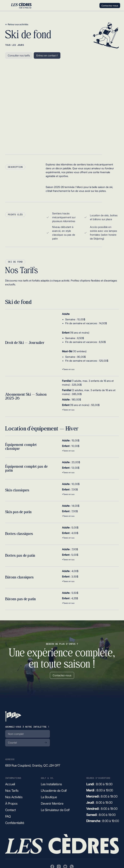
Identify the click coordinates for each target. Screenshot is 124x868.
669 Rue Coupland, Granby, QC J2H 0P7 (33, 765)
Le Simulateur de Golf (55, 810)
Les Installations (51, 784)
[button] (5, 5)
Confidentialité (15, 823)
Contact (10, 810)
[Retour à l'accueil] (21, 5)
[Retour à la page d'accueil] (13, 716)
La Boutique (49, 797)
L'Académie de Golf (54, 791)
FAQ (8, 816)
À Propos (11, 804)
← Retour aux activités (17, 27)
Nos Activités (14, 797)
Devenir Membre (52, 804)
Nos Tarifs (12, 791)
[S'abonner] (46, 743)
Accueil (10, 784)
